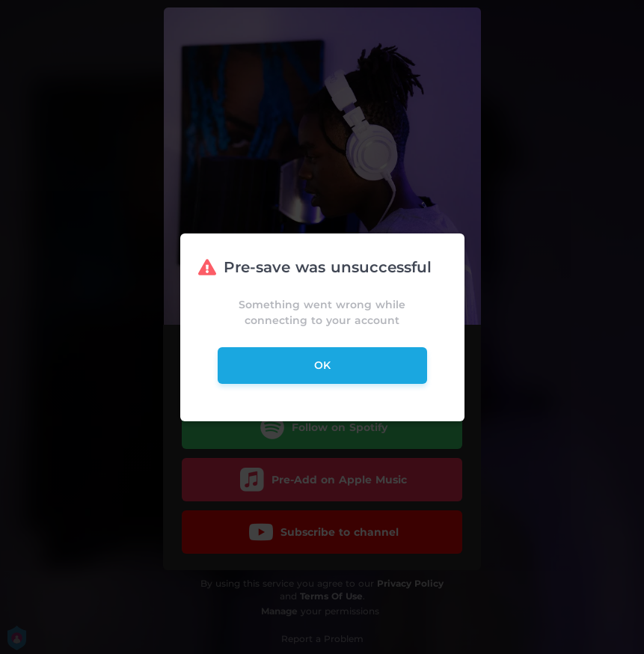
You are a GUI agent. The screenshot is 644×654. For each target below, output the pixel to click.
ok (322, 365)
